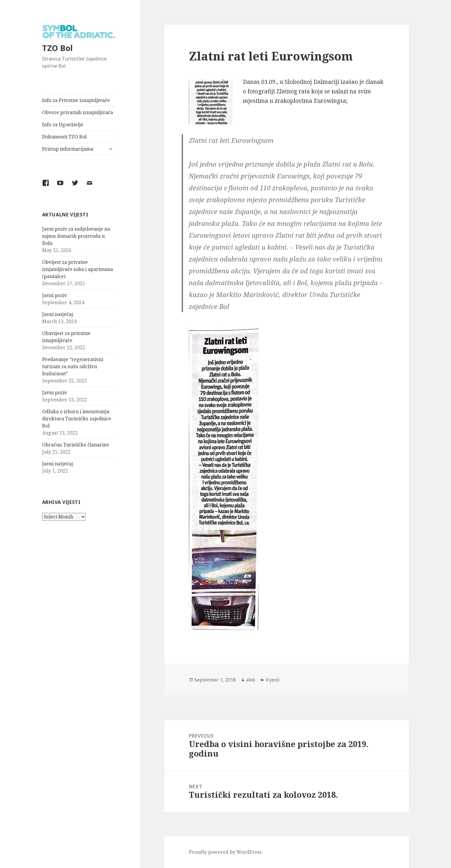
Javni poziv (55, 295)
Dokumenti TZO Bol (64, 137)
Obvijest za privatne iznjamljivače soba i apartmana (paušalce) (78, 269)
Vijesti (272, 680)
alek (251, 680)
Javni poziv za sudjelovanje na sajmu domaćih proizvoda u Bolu (76, 236)
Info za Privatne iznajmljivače (76, 100)
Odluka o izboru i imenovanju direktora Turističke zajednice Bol (77, 419)
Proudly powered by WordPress (225, 852)
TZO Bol (57, 48)
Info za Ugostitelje (63, 125)
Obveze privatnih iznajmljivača (78, 112)
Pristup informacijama (68, 149)
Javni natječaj (58, 314)
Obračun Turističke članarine (76, 445)
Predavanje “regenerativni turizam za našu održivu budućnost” (73, 366)
